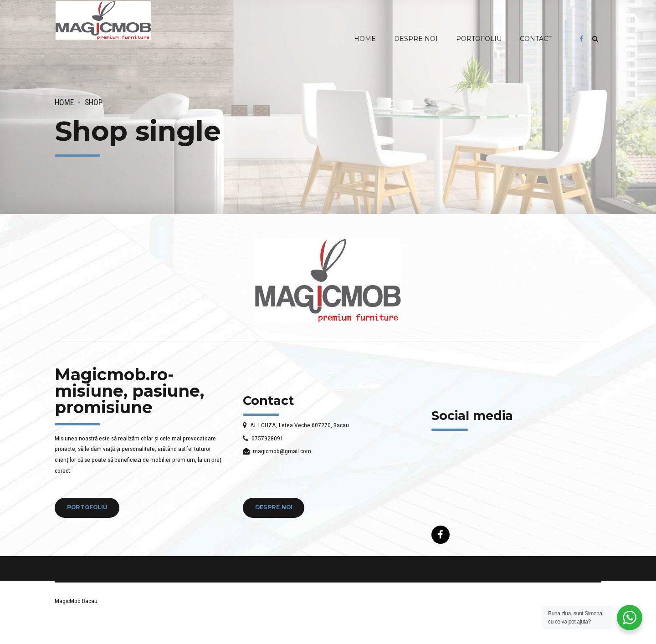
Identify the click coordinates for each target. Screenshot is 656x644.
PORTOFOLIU (479, 39)
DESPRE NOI (416, 39)
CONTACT (536, 39)
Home (64, 102)
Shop (94, 102)
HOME (365, 39)
